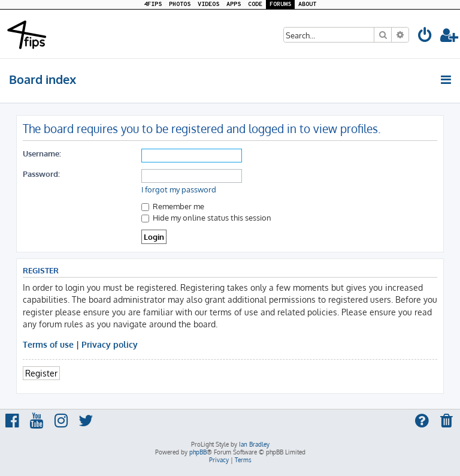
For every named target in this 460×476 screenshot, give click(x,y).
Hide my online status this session (206, 217)
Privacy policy (110, 344)
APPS (234, 4)
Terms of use (48, 344)
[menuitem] (425, 37)
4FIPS (153, 4)
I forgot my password (179, 189)
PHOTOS (180, 4)
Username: (42, 153)
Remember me (173, 206)
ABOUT (307, 4)
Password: (41, 174)
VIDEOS (208, 4)
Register (41, 373)
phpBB (198, 452)
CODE (255, 4)
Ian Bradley (254, 444)
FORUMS (280, 4)
